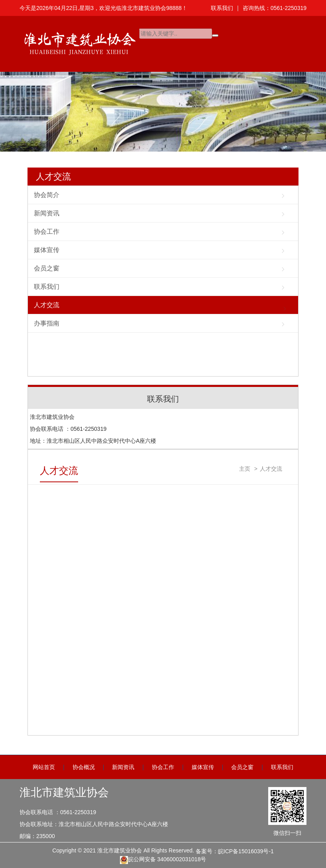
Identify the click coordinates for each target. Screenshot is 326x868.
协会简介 (47, 195)
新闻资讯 (47, 213)
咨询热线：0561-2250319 (275, 8)
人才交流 (53, 177)
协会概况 (84, 767)
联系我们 (222, 8)
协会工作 (47, 232)
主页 (245, 469)
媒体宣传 (47, 250)
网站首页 (44, 767)
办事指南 (47, 323)
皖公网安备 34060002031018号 (163, 860)
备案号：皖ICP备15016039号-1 (235, 851)
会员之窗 (47, 268)
